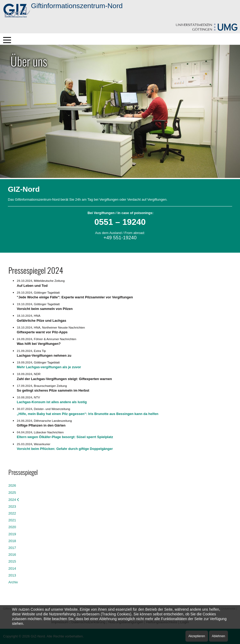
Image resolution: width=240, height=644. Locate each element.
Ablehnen (219, 636)
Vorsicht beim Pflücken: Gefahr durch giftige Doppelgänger (65, 449)
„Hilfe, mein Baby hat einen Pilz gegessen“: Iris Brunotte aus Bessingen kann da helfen (88, 414)
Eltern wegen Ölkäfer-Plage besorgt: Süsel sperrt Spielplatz (65, 437)
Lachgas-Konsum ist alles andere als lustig (52, 402)
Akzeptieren (197, 636)
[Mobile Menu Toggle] (7, 40)
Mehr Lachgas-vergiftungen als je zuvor (49, 367)
